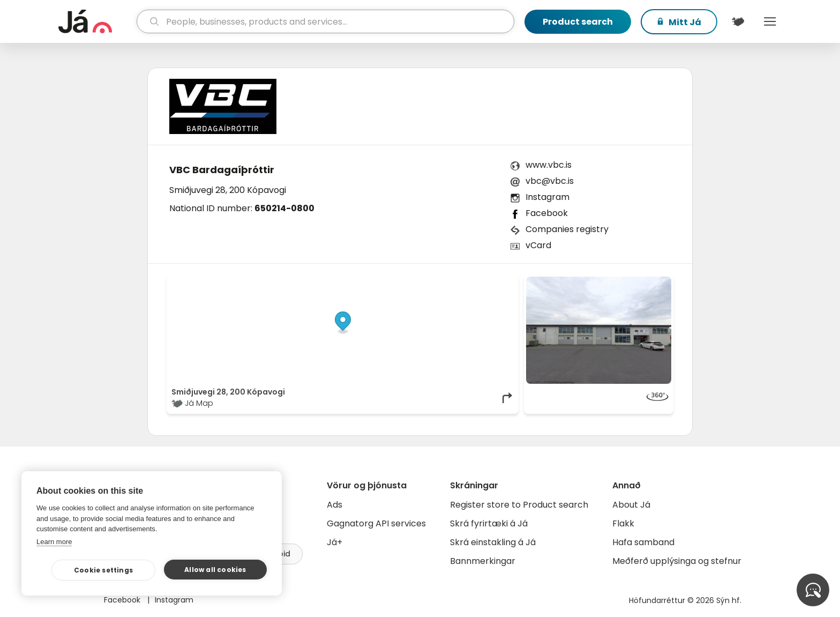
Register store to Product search (519, 505)
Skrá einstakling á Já (493, 542)
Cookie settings (103, 570)
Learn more (54, 542)
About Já (631, 505)
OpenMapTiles (493, 282)
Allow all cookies (215, 570)
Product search (578, 22)
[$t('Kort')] (738, 21)
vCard (538, 245)
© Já (404, 282)
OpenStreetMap (442, 282)
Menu (770, 21)
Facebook (547, 213)
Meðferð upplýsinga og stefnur (677, 561)
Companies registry (567, 229)
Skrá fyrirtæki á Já (489, 523)
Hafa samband (643, 542)
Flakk (623, 523)
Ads (335, 505)
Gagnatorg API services (376, 523)
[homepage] (96, 21)
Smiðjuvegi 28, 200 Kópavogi (228, 190)
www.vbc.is (549, 165)
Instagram (547, 197)
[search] (325, 21)
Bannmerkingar (483, 561)
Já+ (335, 542)
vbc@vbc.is (550, 181)
